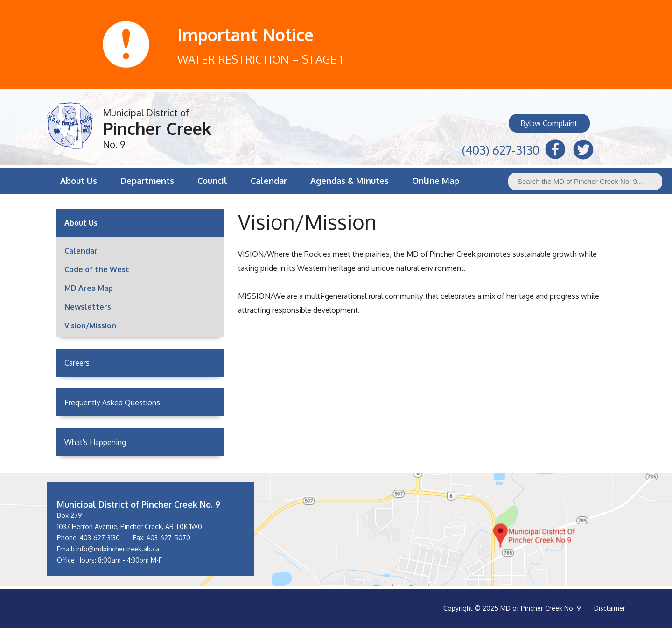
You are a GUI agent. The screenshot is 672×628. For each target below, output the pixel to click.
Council (212, 181)
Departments (147, 181)
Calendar (269, 181)
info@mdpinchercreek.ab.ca (118, 549)
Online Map (436, 181)
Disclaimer (610, 608)
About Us (79, 181)
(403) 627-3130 (501, 149)
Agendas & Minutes (350, 181)
